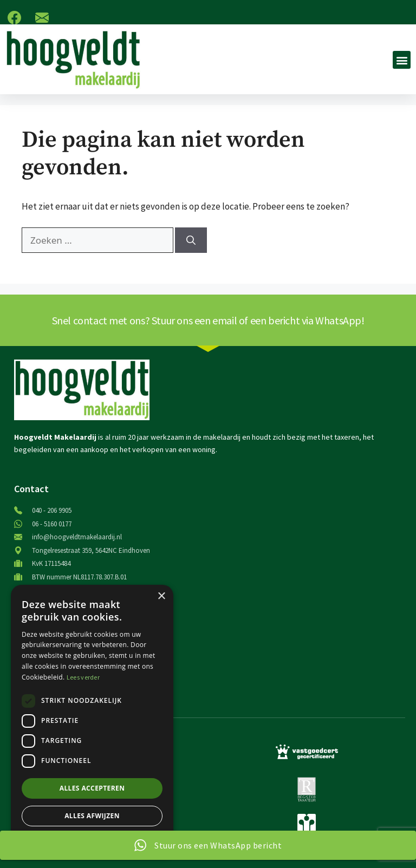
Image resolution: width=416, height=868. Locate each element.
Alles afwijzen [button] (92, 816)
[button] (402, 60)
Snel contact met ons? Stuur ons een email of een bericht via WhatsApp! (208, 320)
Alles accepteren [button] (92, 788)
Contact (31, 489)
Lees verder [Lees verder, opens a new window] (83, 677)
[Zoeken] (191, 240)
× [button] (161, 596)
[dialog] (92, 721)
